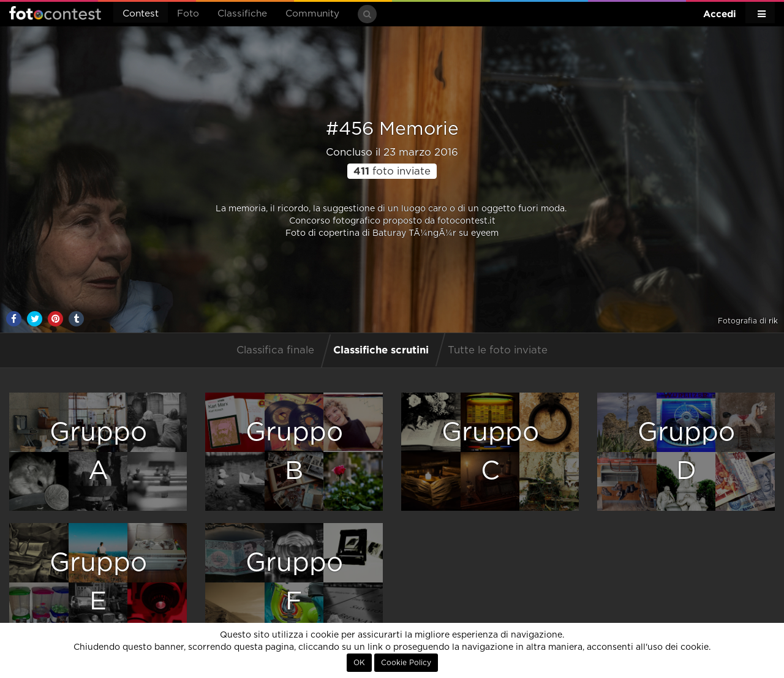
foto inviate (392, 171)
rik (773, 321)
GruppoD (686, 452)
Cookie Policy (406, 663)
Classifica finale (275, 350)
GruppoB (294, 452)
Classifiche (242, 14)
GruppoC (490, 452)
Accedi (720, 14)
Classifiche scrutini (381, 349)
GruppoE (98, 582)
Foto (188, 14)
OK (359, 663)
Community (312, 14)
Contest (141, 14)
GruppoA (98, 452)
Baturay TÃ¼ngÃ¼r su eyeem (435, 233)
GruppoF (294, 582)
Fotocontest (55, 13)
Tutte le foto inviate (498, 350)
